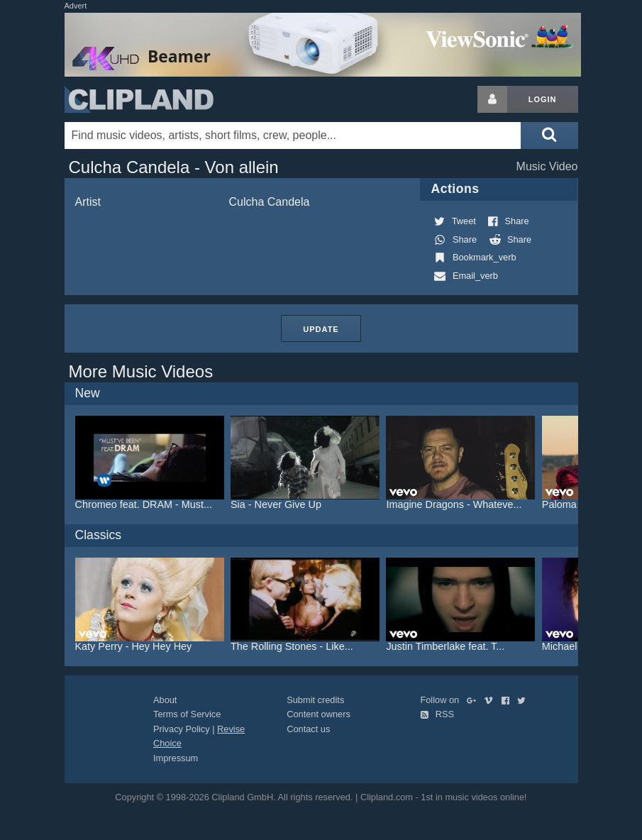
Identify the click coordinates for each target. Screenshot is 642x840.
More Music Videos (141, 371)
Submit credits (315, 700)
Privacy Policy (182, 729)
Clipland (139, 99)
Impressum (176, 758)
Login (543, 99)
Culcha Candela (270, 202)
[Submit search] (549, 136)
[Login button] (492, 99)
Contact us (308, 729)
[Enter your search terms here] (293, 136)
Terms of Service (187, 714)
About (165, 700)
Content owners (319, 714)
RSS (437, 714)
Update (321, 329)
